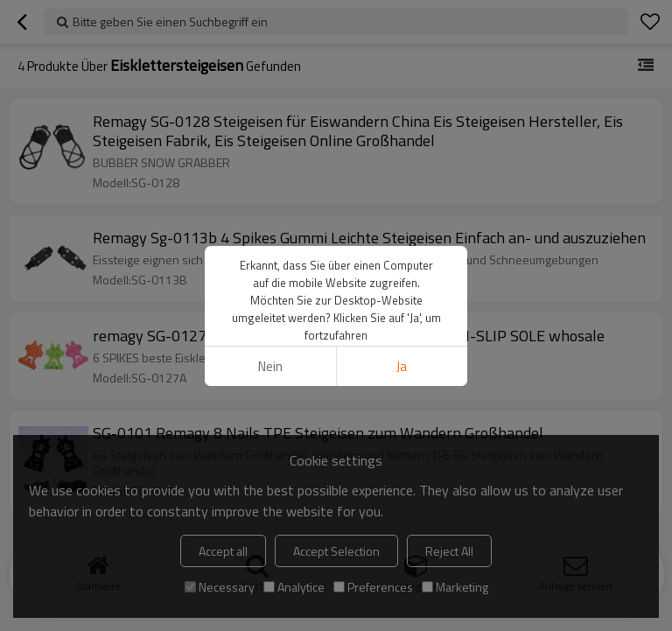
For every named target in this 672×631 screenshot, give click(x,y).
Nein (270, 366)
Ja (402, 366)
